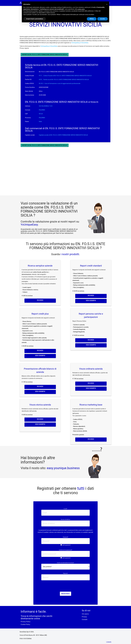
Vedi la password (66, 545)
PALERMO (42, 110)
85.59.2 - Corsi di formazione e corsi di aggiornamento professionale (60, 83)
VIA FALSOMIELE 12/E (46, 106)
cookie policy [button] (81, 9)
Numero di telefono (66, 519)
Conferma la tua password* (65, 550)
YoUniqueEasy (29, 225)
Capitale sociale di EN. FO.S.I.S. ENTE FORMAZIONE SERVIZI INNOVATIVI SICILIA (63, 135)
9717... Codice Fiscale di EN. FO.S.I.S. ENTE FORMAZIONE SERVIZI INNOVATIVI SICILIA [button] (65, 76)
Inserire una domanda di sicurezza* (65, 563)
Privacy (84, 617)
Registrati (66, 594)
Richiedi (40, 300)
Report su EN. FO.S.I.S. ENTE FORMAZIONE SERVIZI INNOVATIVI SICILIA (45, 55)
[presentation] (65, 587)
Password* (65, 537)
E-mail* (65, 509)
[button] (107, 4)
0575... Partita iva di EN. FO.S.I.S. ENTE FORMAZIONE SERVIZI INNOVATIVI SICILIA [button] (64, 80)
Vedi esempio (91, 301)
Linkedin (109, 642)
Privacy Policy (25, 622)
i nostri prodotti (70, 254)
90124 (41, 114)
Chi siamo (85, 614)
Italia (40, 122)
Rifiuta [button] (92, 19)
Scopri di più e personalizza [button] (35, 19)
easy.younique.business (63, 468)
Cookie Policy (25, 624)
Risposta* (65, 573)
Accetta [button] (102, 19)
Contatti (85, 619)
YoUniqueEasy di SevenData (80, 43)
